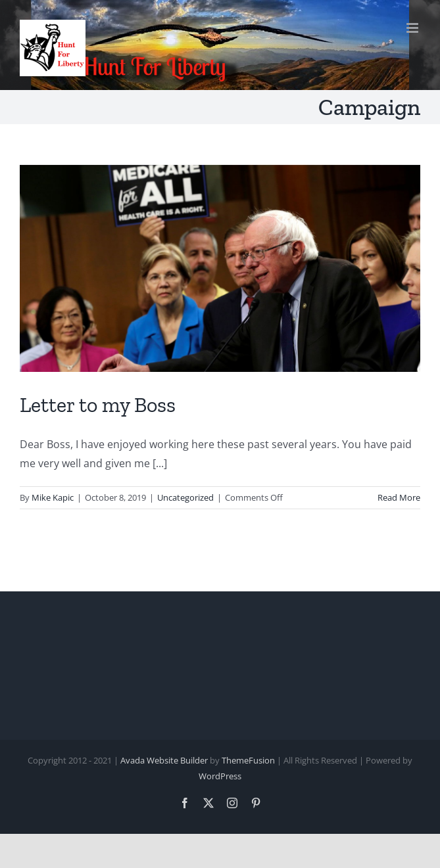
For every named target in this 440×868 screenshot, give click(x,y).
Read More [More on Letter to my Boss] (399, 497)
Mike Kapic (53, 497)
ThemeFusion (248, 760)
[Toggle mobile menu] (413, 28)
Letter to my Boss (98, 405)
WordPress (220, 776)
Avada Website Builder (164, 760)
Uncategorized (185, 497)
